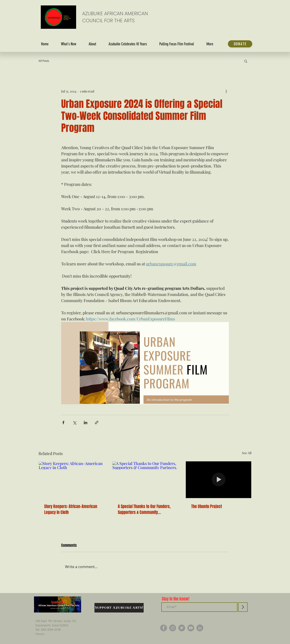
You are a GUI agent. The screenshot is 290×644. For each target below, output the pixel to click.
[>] (243, 607)
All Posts (44, 61)
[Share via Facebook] (63, 422)
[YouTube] (191, 628)
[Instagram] (173, 628)
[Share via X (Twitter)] (74, 422)
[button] (246, 61)
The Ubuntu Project (207, 506)
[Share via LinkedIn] (86, 422)
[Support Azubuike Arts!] (119, 608)
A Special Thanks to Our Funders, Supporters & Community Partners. (144, 509)
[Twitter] (182, 628)
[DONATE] (240, 44)
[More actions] (226, 91)
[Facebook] (164, 628)
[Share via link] (97, 422)
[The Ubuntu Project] (219, 480)
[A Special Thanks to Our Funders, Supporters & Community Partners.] (145, 480)
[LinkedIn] (200, 628)
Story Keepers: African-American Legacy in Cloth (71, 509)
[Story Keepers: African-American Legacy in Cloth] (71, 480)
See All (247, 453)
